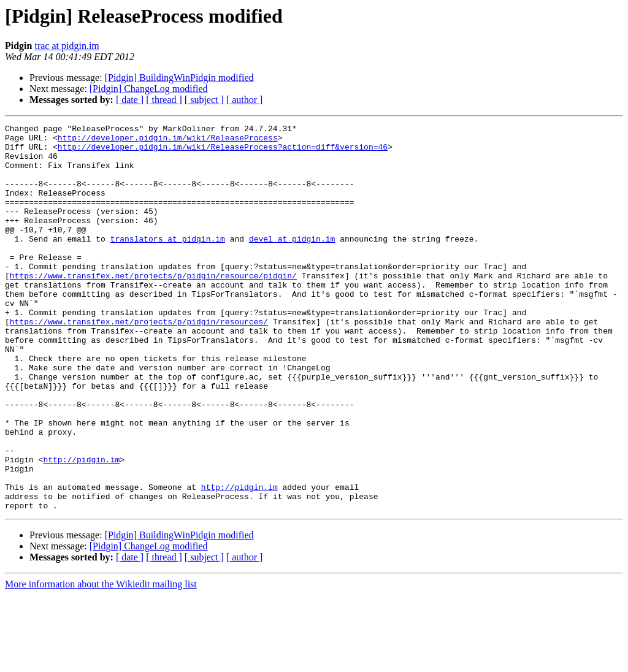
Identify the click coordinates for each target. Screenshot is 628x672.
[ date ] (130, 100)
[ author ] (245, 100)
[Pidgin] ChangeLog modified (149, 89)
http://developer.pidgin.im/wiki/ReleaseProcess (168, 141)
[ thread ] (164, 100)
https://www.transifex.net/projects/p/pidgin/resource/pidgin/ (153, 307)
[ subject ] (204, 100)
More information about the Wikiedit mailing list (101, 661)
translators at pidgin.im (168, 262)
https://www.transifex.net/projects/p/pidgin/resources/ (139, 362)
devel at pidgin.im (292, 262)
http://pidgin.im (81, 527)
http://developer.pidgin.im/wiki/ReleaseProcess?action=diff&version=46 (223, 152)
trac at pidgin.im (67, 46)
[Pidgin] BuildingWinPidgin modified (179, 78)
